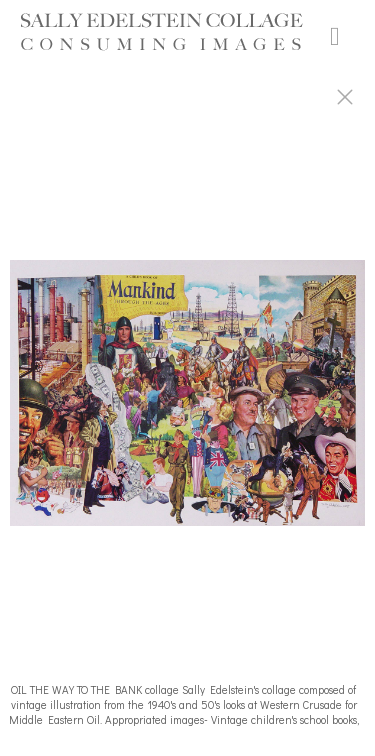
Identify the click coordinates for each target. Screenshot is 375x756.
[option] (187, 403)
